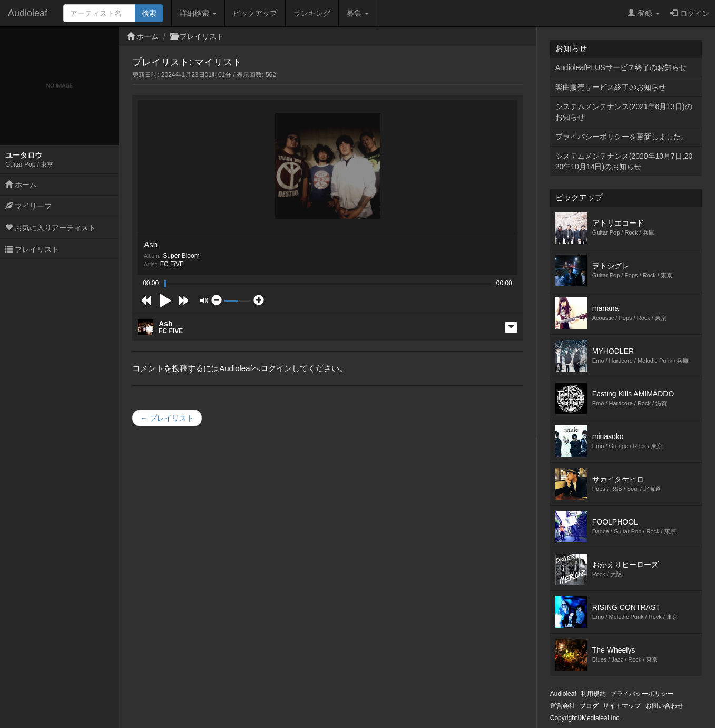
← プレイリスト (167, 418)
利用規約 (593, 694)
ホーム (21, 185)
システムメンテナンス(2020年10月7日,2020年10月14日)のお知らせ (624, 161)
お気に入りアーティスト (51, 228)
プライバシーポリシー (642, 694)
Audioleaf (28, 13)
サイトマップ (622, 706)
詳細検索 (198, 13)
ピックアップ (255, 13)
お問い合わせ (664, 706)
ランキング (312, 13)
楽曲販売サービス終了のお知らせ (611, 87)
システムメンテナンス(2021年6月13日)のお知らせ (624, 112)
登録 (644, 13)
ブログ (589, 706)
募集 (358, 13)
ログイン (690, 13)
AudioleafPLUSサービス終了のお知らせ (621, 67)
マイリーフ (28, 206)
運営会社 (563, 706)
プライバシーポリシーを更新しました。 (622, 137)
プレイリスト (32, 249)
